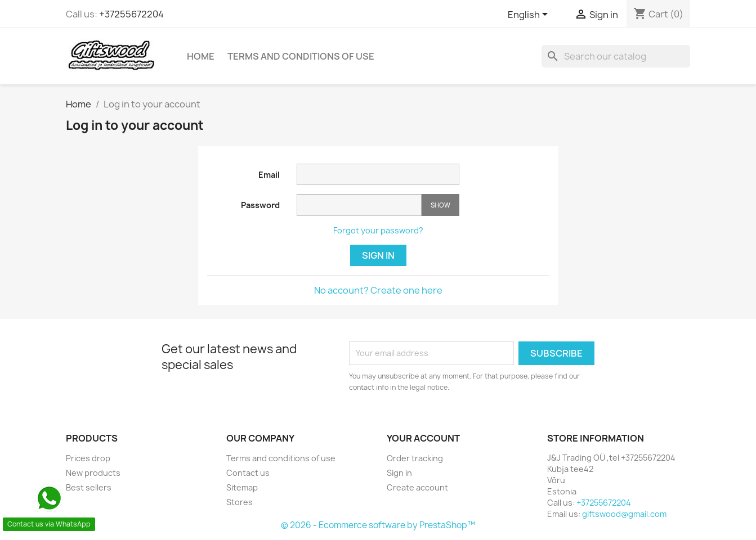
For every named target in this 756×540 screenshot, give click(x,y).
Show (440, 205)
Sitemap (242, 487)
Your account (423, 438)
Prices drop (88, 458)
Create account (417, 487)
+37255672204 (131, 14)
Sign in (378, 255)
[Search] (616, 56)
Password (260, 205)
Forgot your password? (378, 230)
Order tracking (415, 458)
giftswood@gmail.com (624, 514)
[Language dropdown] (530, 15)
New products (93, 473)
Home (201, 56)
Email (269, 175)
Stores (240, 502)
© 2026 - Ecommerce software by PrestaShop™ (378, 525)
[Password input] (359, 205)
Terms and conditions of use (301, 56)
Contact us (248, 473)
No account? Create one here (378, 290)
